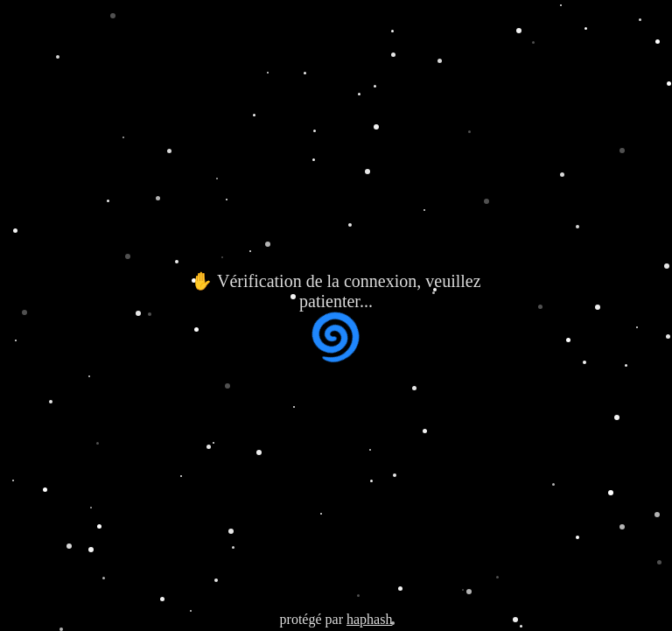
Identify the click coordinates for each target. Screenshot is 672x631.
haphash (369, 619)
